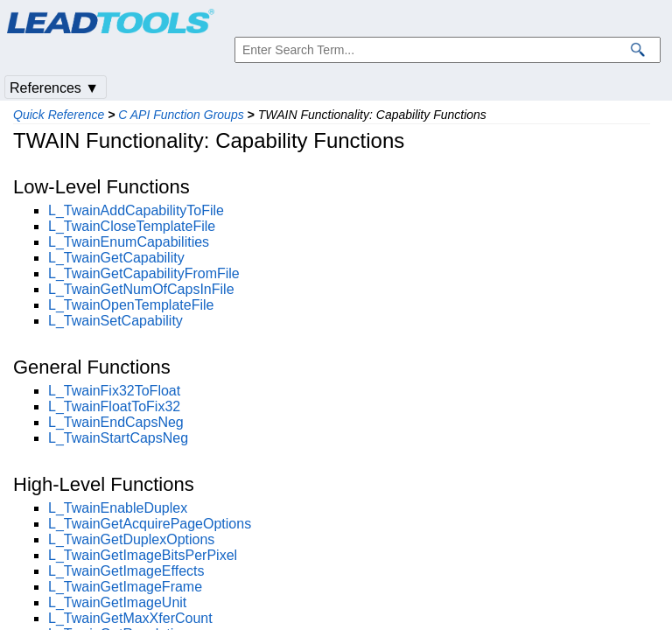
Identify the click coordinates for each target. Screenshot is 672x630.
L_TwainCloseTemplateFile (132, 226)
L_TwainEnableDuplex (118, 508)
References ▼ (54, 88)
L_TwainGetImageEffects (126, 571)
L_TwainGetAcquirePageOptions (150, 524)
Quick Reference (59, 115)
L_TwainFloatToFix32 (114, 406)
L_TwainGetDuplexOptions (131, 539)
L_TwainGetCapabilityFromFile (144, 273)
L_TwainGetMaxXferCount (130, 618)
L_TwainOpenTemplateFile (131, 305)
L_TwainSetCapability (115, 321)
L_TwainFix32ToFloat (114, 391)
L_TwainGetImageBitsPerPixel (143, 555)
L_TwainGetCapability (116, 258)
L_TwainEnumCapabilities (129, 242)
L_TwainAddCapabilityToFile (136, 210)
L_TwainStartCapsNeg (118, 438)
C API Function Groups (181, 115)
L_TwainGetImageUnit (117, 602)
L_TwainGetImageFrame (125, 587)
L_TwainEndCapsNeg (116, 422)
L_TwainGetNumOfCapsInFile (141, 289)
